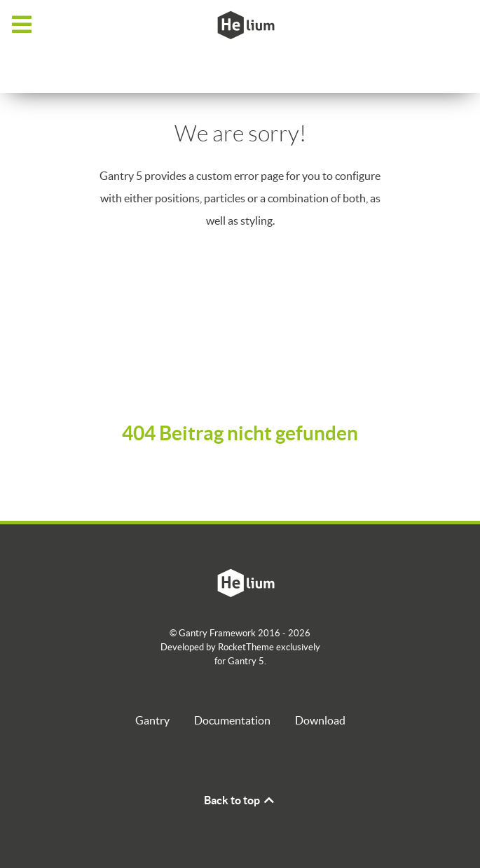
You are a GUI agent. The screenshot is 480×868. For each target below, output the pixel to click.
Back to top (240, 800)
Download (320, 720)
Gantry (152, 720)
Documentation (232, 720)
